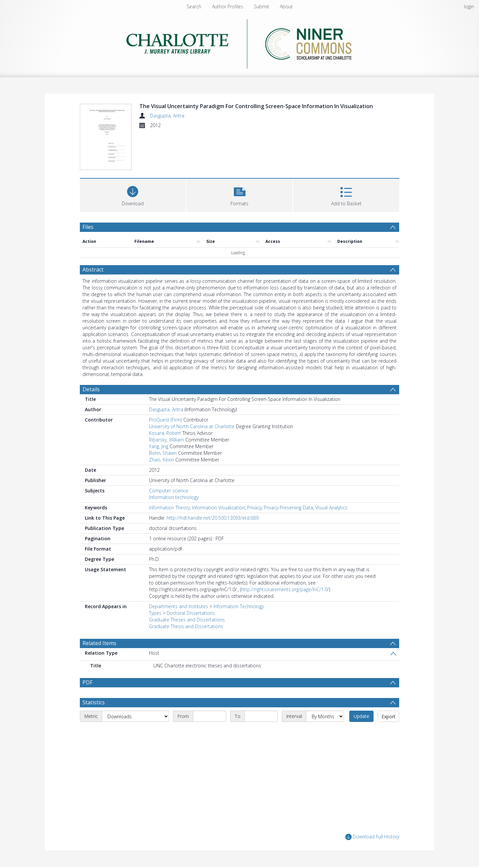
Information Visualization (218, 508)
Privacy (254, 508)
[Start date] (210, 716)
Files (88, 227)
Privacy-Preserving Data (288, 508)
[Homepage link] (240, 42)
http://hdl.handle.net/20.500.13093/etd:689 (213, 518)
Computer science (169, 491)
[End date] (261, 716)
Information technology (174, 497)
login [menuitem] (469, 6)
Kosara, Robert (165, 433)
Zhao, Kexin (161, 460)
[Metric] (135, 716)
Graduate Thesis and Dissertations (186, 626)
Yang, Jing (159, 446)
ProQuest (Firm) (165, 420)
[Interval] (325, 716)
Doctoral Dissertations (191, 613)
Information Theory (169, 508)
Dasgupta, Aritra (167, 116)
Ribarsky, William (166, 440)
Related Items (99, 643)
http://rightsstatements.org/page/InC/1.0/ (285, 589)
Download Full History (372, 837)
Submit (261, 6)
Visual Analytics (331, 508)
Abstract (93, 269)
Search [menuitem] (194, 6)
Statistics (94, 702)
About (286, 6)
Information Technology (239, 606)
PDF (87, 682)
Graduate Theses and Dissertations (187, 620)
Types (155, 613)
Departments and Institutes (179, 606)
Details (91, 389)
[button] (240, 194)
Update (361, 716)
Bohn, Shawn (163, 453)
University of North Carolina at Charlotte (192, 426)
